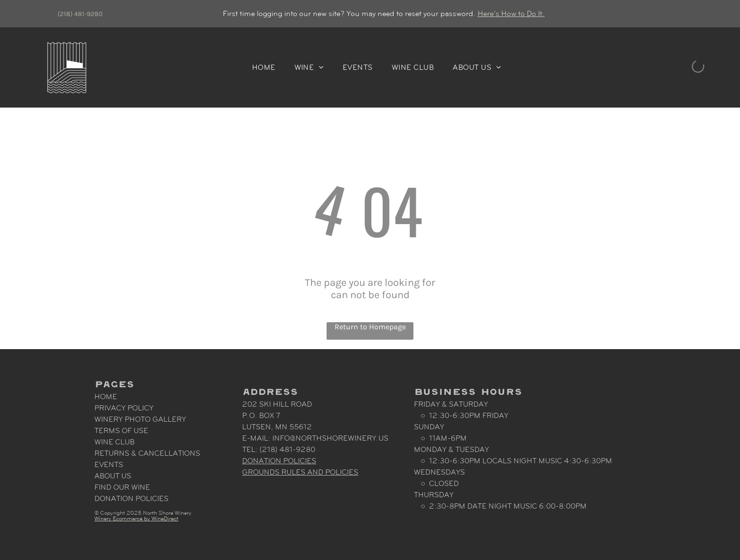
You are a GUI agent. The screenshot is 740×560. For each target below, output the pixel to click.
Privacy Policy (124, 408)
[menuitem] (264, 67)
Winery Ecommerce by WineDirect (136, 518)
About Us (113, 476)
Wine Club (114, 442)
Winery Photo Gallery (140, 419)
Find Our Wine (122, 487)
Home (106, 397)
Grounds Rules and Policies (300, 472)
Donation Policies (131, 498)
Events (109, 464)
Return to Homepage (370, 327)
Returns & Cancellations (147, 453)
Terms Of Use (121, 430)
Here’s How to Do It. (511, 13)
